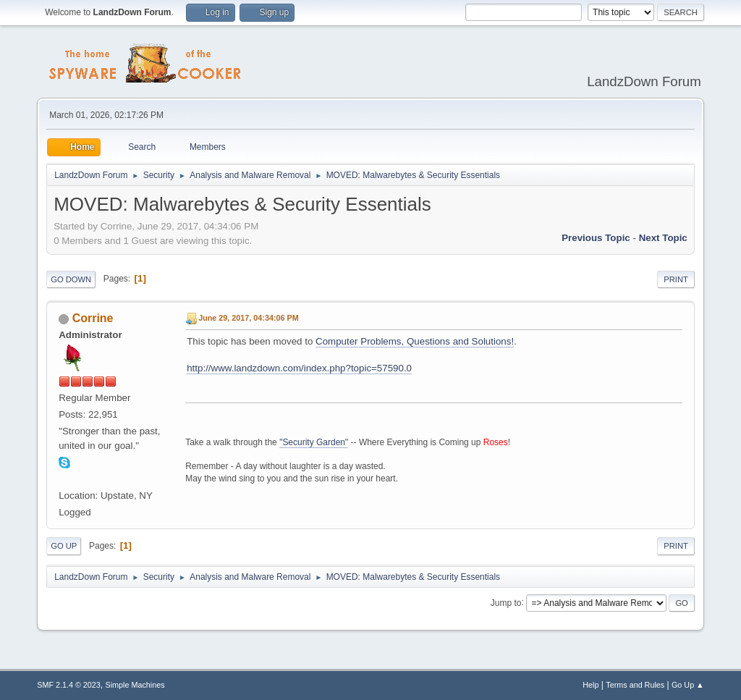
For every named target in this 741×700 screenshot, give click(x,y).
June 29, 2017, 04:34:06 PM (248, 318)
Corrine (93, 318)
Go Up (64, 546)
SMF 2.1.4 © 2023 (69, 685)
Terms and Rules (635, 685)
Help (590, 685)
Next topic (663, 238)
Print (676, 279)
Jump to (506, 602)
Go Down (71, 279)
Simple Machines (135, 685)
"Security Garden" (314, 442)
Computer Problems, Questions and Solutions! (415, 341)
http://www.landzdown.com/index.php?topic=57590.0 (299, 368)
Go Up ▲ (688, 685)
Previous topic (596, 238)
